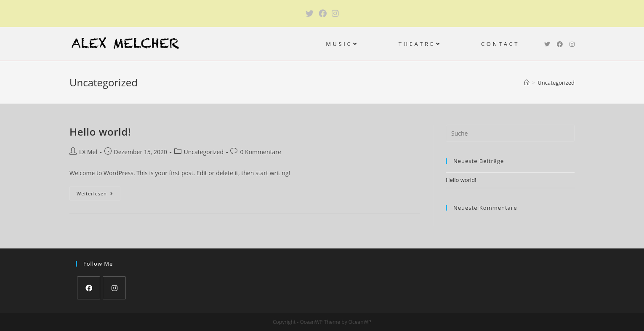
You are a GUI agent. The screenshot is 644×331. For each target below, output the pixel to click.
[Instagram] (114, 288)
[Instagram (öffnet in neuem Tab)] (335, 13)
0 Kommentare (260, 152)
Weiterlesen (98, 195)
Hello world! (100, 132)
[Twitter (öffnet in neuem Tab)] (310, 13)
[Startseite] (527, 83)
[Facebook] (89, 288)
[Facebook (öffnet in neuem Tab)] (323, 13)
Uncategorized (204, 152)
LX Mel (88, 152)
